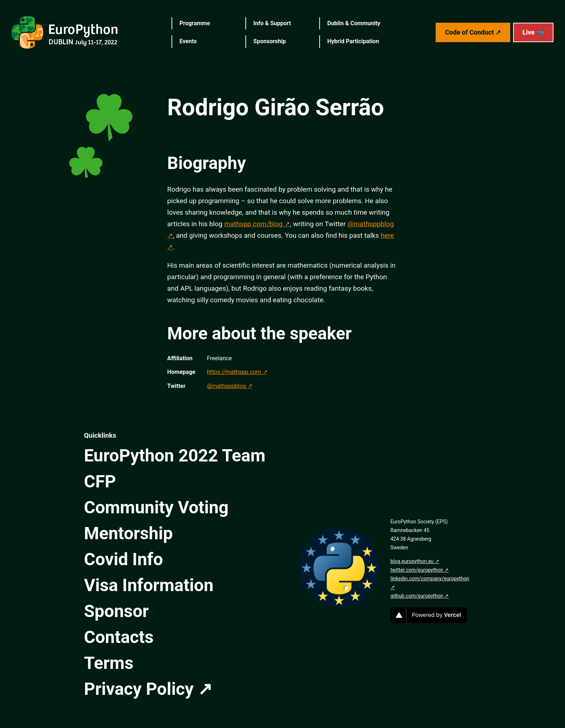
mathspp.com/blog (253, 224)
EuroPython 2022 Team (175, 455)
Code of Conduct (469, 32)
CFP (100, 481)
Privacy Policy (139, 689)
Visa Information (149, 585)
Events (188, 41)
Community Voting (156, 507)
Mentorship (128, 533)
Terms (109, 663)
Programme (195, 23)
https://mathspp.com (234, 372)
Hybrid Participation (353, 41)
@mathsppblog (226, 386)
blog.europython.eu (412, 561)
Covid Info (123, 559)
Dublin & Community (354, 23)
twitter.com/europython (417, 570)
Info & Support (272, 23)
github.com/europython (417, 596)
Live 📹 (533, 32)
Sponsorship (270, 41)
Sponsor (116, 611)
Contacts (119, 637)
